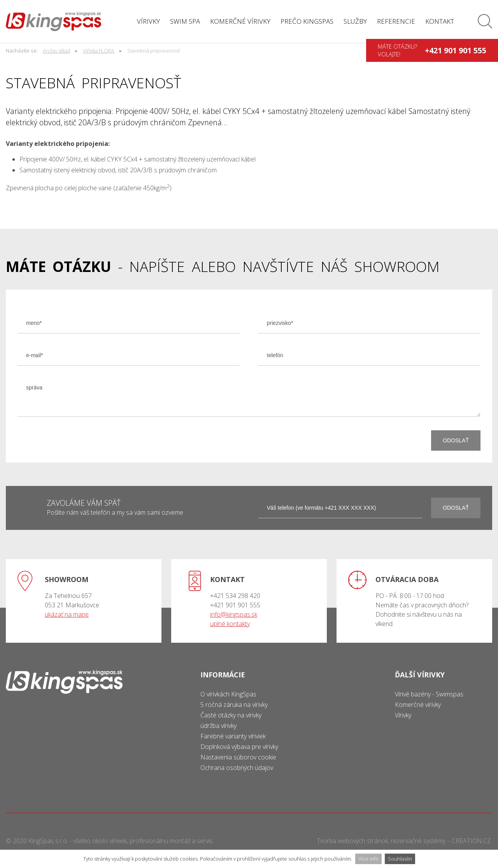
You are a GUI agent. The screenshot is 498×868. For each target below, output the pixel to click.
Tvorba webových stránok (352, 841)
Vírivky (148, 21)
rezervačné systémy (418, 841)
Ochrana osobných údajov (237, 768)
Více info (368, 859)
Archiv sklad (56, 51)
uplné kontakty (230, 624)
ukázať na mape (67, 614)
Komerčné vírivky (240, 21)
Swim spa (185, 21)
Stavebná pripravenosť (153, 51)
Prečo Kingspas (307, 21)
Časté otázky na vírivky (231, 715)
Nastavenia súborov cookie (238, 757)
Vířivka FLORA (99, 51)
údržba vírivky (218, 726)
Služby (355, 21)
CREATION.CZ (471, 841)
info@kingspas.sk (234, 614)
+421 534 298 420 (235, 596)
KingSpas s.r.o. (48, 841)
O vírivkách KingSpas (228, 694)
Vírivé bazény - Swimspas (429, 694)
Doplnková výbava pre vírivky (239, 747)
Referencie (396, 21)
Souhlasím (400, 859)
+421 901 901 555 (456, 50)
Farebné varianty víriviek (233, 736)
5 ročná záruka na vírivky (234, 705)
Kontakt (440, 21)
